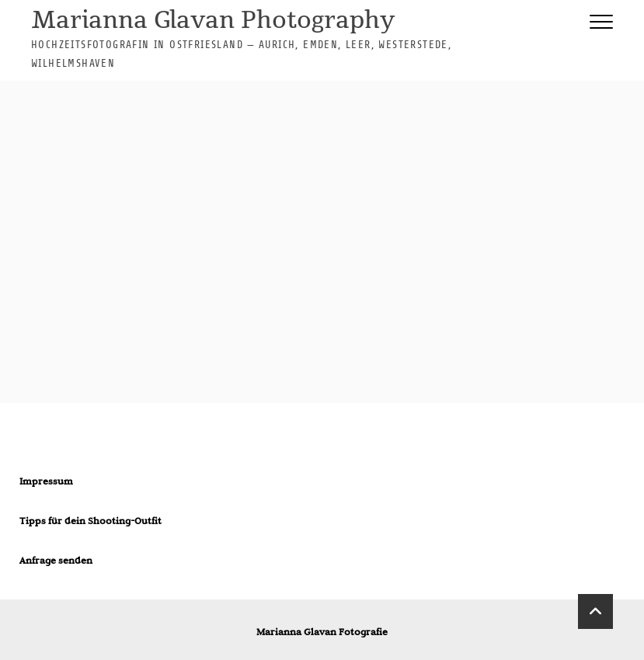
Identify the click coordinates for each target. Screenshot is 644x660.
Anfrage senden (56, 560)
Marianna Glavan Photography (213, 21)
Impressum (46, 481)
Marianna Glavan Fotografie (322, 631)
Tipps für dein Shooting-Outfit (91, 520)
